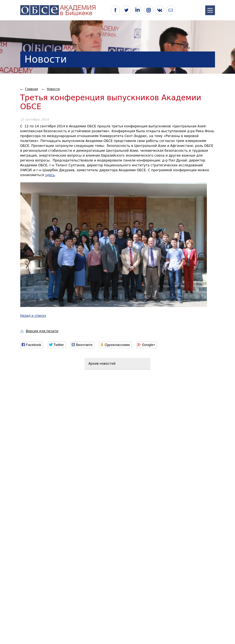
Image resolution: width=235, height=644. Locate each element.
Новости (53, 89)
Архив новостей (102, 364)
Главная (32, 89)
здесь (50, 175)
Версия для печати (42, 331)
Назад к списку (33, 316)
